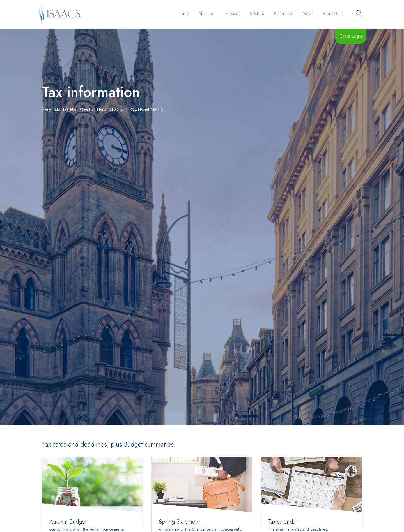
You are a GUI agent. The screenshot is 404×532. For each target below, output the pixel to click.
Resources (283, 14)
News (308, 14)
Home (183, 14)
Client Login (351, 36)
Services (233, 14)
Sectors (257, 14)
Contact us (333, 14)
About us (207, 14)
